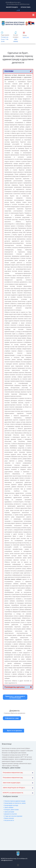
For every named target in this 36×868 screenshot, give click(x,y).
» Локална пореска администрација (14, 801)
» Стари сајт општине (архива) (13, 816)
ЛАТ (28, 38)
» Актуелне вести (9, 820)
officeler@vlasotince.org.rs (13, 2)
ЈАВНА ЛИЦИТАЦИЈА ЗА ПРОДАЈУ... (14, 788)
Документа (14, 711)
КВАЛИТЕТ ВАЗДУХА (12, 7)
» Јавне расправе (9, 812)
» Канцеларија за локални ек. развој (14, 803)
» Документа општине (10, 814)
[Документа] (14, 704)
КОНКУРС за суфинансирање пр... (13, 793)
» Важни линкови (9, 818)
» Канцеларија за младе (11, 805)
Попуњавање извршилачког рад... (13, 773)
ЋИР (24, 38)
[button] (33, 15)
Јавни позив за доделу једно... (12, 783)
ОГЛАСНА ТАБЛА (26, 7)
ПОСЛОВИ (9, 71)
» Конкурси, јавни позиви (11, 810)
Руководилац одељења (14, 687)
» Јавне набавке (8, 808)
